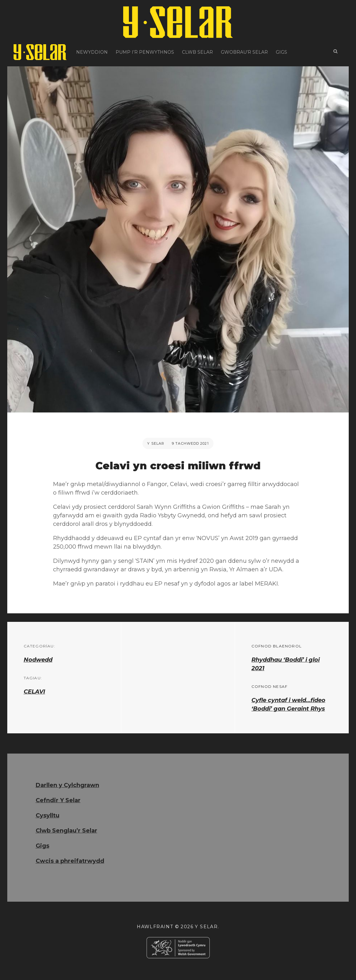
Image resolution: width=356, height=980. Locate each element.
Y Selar (156, 443)
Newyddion (92, 52)
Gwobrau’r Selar (244, 52)
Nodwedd (38, 660)
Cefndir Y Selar (58, 800)
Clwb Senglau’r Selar (66, 831)
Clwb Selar (197, 52)
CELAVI (34, 692)
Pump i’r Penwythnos (145, 52)
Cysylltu (48, 815)
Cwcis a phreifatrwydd (70, 861)
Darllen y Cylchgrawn (67, 785)
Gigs (281, 52)
